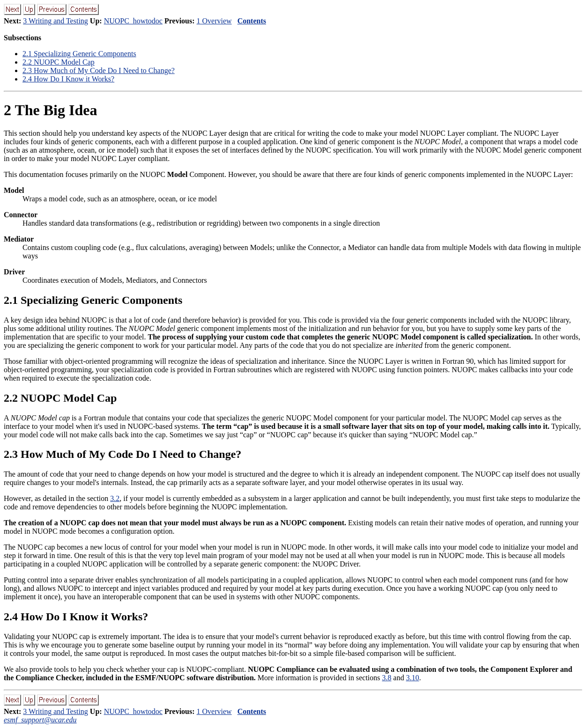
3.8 (387, 678)
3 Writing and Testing (56, 21)
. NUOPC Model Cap (59, 62)
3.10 (413, 678)
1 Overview (214, 21)
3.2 (115, 498)
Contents (252, 21)
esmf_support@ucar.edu (40, 720)
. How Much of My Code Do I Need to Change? (99, 70)
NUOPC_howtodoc (133, 21)
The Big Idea (50, 110)
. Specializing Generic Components (79, 54)
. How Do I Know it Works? (68, 79)
